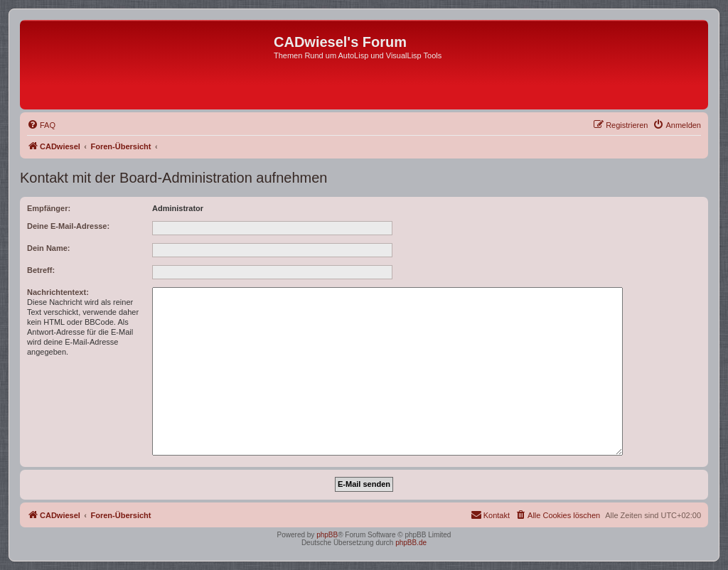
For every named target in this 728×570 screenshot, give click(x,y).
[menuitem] (41, 125)
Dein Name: (49, 248)
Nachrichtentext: (58, 292)
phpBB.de (411, 543)
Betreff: (41, 270)
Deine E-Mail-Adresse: (68, 226)
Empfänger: (49, 208)
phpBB (327, 535)
